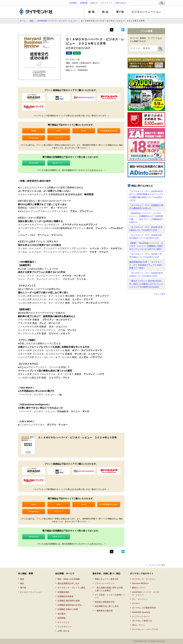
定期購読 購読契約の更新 (69, 601)
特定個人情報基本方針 (105, 602)
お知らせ (94, 3)
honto (84, 131)
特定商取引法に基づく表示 (107, 606)
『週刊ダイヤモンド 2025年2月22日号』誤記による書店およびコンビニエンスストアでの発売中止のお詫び (146, 284)
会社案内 (73, 3)
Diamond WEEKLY (140, 583)
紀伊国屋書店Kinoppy (109, 131)
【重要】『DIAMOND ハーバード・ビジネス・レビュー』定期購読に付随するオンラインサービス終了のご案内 (146, 246)
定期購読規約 (63, 592)
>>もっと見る (159, 294)
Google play (34, 138)
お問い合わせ (120, 3)
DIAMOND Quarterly (141, 612)
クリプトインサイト (141, 616)
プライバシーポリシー (105, 583)
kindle (34, 131)
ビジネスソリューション (146, 12)
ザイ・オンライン (140, 599)
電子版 (120, 12)
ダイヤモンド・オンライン (144, 579)
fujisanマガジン (59, 163)
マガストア (59, 138)
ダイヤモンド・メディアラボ (145, 629)
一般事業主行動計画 (104, 611)
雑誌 (32, 21)
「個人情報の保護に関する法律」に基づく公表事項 (110, 589)
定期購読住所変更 (65, 596)
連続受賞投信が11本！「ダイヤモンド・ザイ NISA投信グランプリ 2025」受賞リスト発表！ (146, 265)
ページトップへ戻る (157, 565)
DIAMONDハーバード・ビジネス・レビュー (57, 21)
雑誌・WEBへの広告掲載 (69, 579)
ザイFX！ (136, 603)
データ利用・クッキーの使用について (110, 596)
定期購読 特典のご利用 (68, 609)
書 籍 (91, 12)
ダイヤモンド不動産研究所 (144, 608)
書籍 (22, 579)
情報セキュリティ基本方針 (107, 579)
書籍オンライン (139, 588)
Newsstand (34, 163)
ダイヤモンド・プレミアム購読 (71, 588)
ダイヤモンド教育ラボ (142, 621)
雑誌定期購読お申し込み (68, 583)
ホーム (23, 21)
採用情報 (84, 3)
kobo (59, 131)
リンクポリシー (64, 627)
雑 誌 (105, 12)
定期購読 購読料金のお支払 (70, 605)
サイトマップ (106, 3)
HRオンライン (138, 625)
